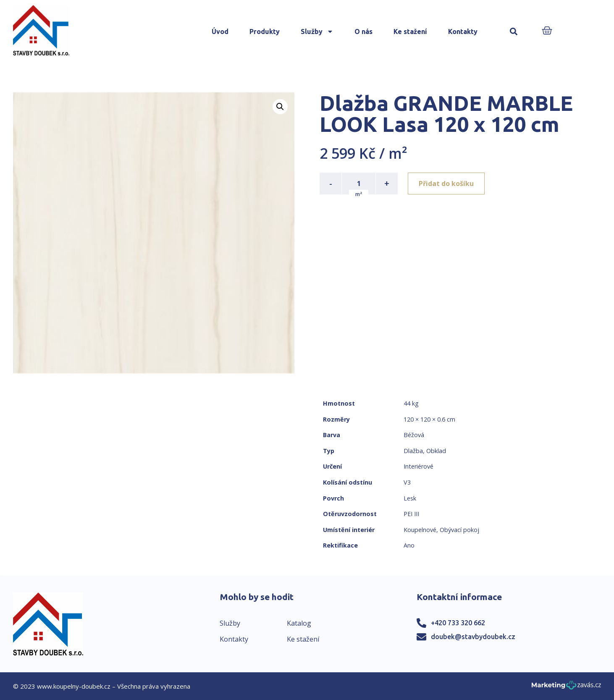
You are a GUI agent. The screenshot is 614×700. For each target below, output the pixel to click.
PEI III (411, 514)
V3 (407, 482)
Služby (317, 31)
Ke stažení (410, 31)
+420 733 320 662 (458, 623)
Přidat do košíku (446, 184)
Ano (409, 545)
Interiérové (419, 466)
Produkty (265, 31)
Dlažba (413, 451)
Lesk (410, 498)
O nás (363, 31)
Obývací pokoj (459, 530)
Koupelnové (420, 530)
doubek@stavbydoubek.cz (473, 637)
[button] (514, 32)
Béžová (414, 435)
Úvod (220, 31)
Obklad (436, 451)
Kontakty (463, 31)
